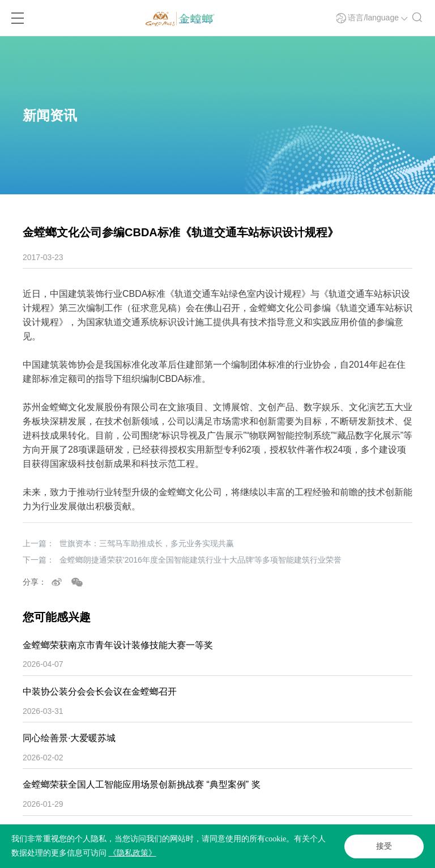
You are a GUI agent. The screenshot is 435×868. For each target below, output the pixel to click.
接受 (384, 846)
